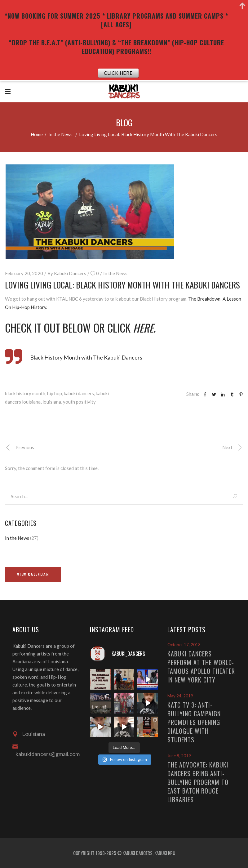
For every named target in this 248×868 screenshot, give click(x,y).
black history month (25, 393)
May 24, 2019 (180, 696)
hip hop (55, 393)
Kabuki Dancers (70, 273)
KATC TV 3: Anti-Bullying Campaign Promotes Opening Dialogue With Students (194, 722)
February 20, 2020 (24, 273)
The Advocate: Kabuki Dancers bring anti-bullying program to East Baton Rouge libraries (198, 782)
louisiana (52, 402)
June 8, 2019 (179, 756)
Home (37, 134)
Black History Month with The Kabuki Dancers (86, 357)
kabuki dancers (79, 393)
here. (146, 328)
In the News (60, 134)
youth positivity (79, 402)
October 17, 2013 (184, 645)
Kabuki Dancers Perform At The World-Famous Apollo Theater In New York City (201, 667)
